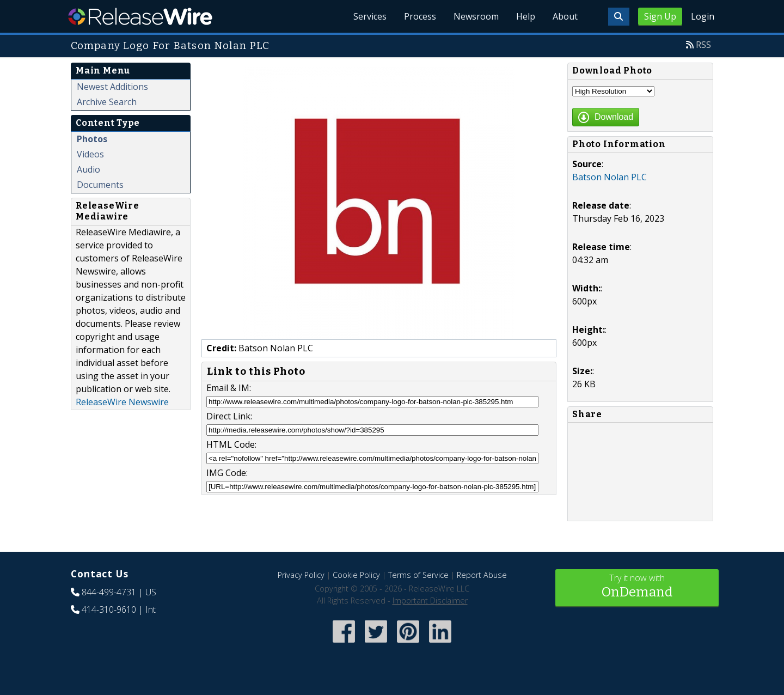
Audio (88, 169)
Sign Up (660, 16)
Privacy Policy (301, 575)
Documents (100, 185)
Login (703, 16)
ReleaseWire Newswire (122, 402)
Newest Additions (112, 87)
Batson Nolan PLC (610, 177)
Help (526, 16)
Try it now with (637, 587)
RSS (703, 45)
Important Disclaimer (430, 600)
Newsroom (476, 16)
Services (370, 16)
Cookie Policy (356, 575)
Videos (90, 154)
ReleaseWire (140, 16)
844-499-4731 (109, 592)
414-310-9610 (109, 609)
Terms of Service (418, 575)
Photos (92, 139)
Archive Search (107, 102)
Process (420, 16)
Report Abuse (482, 575)
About (565, 16)
